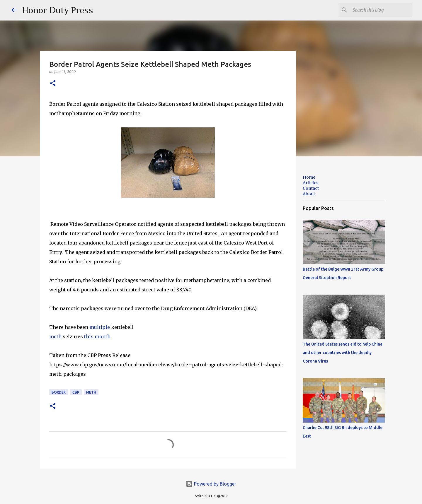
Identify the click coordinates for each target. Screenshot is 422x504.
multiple (100, 327)
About (309, 194)
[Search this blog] (381, 10)
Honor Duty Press (58, 10)
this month (97, 336)
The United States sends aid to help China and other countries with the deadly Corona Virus (343, 353)
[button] (53, 84)
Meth (91, 392)
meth (56, 336)
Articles (310, 183)
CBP (76, 392)
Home (309, 177)
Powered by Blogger (211, 484)
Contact (311, 188)
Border (59, 392)
